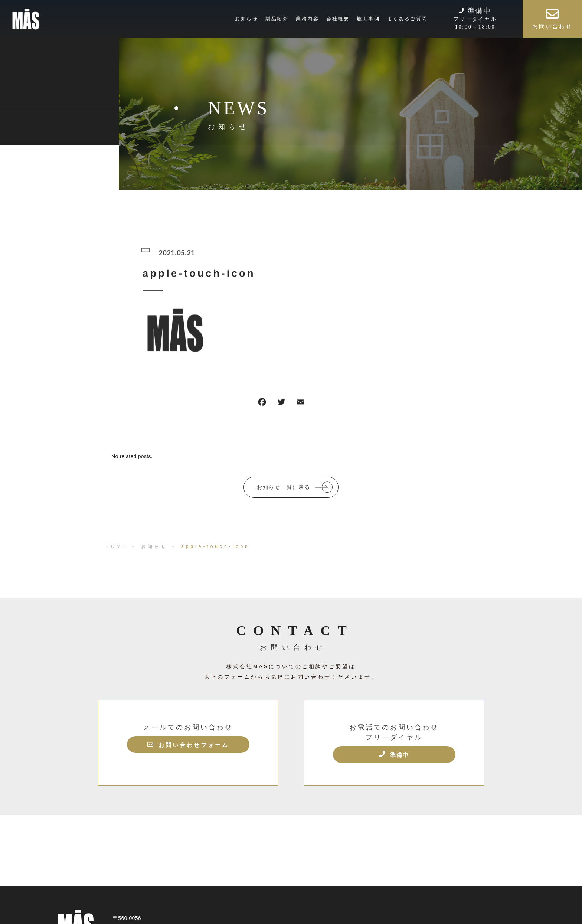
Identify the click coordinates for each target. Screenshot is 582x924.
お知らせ (246, 19)
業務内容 (307, 19)
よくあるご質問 (407, 19)
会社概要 (338, 19)
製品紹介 (277, 19)
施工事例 (368, 19)
